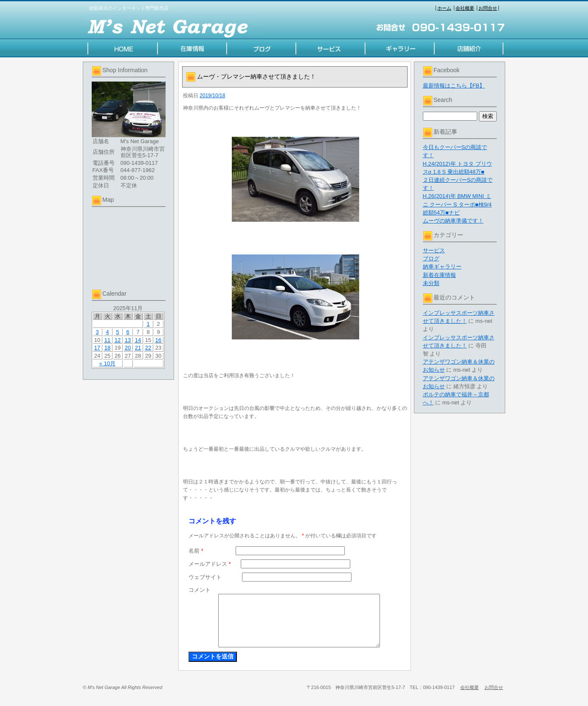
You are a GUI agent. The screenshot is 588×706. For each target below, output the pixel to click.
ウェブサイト (205, 577)
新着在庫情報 (439, 275)
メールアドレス (210, 564)
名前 (196, 551)
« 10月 (107, 363)
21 (138, 348)
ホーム (444, 8)
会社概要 (465, 8)
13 (128, 340)
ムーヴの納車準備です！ (453, 221)
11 (107, 340)
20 (128, 348)
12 (118, 340)
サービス (434, 250)
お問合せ (488, 8)
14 (138, 340)
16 (158, 340)
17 (97, 348)
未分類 (431, 283)
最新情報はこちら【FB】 (454, 86)
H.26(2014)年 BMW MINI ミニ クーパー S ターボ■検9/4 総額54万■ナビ (457, 204)
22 (148, 348)
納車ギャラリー (442, 267)
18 (107, 348)
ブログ (431, 258)
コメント (200, 590)
